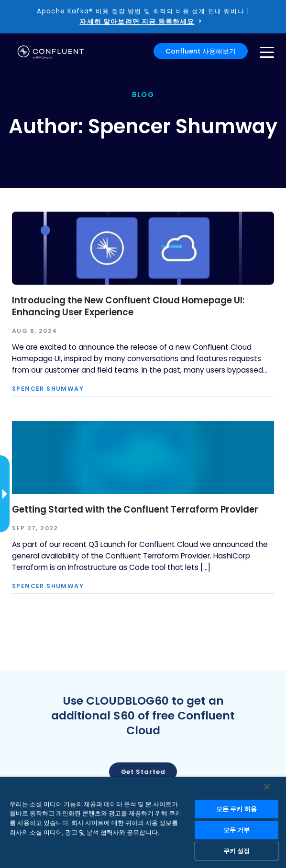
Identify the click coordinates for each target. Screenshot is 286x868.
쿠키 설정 (237, 851)
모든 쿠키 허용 (236, 809)
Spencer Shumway (48, 389)
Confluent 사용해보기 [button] (201, 51)
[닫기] (267, 787)
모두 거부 (237, 830)
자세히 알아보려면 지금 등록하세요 (137, 21)
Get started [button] (143, 772)
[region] (143, 822)
